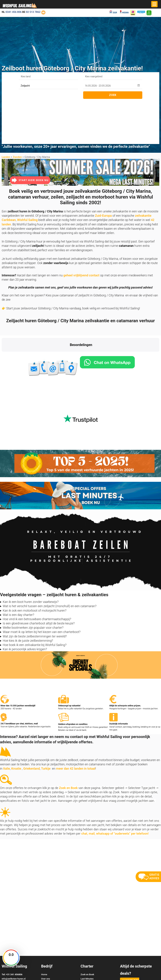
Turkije (46, 724)
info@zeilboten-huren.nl (14, 935)
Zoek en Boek (68, 744)
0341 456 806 (14, 12)
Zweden (17, 113)
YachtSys (37, 976)
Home (44, 930)
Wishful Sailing (27, 176)
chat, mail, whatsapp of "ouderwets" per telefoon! (115, 789)
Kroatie (16, 724)
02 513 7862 (33, 12)
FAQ (83, 947)
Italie (7, 724)
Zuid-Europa (103, 171)
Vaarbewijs (47, 947)
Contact (45, 939)
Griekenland (32, 724)
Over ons (46, 935)
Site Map (155, 971)
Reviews (45, 943)
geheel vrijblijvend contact (81, 231)
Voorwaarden (136, 971)
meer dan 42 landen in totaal (76, 724)
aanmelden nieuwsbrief (130, 939)
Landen (6, 113)
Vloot (83, 943)
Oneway (85, 939)
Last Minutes (87, 935)
